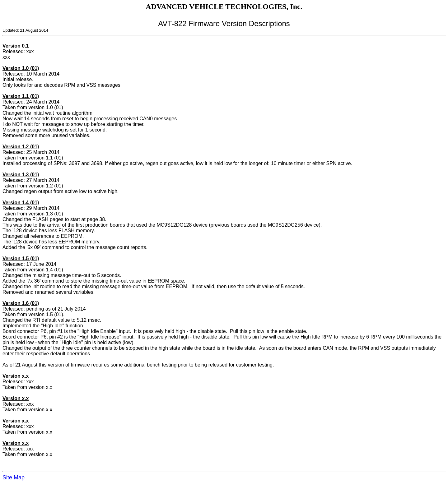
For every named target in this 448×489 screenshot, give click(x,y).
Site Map (14, 477)
